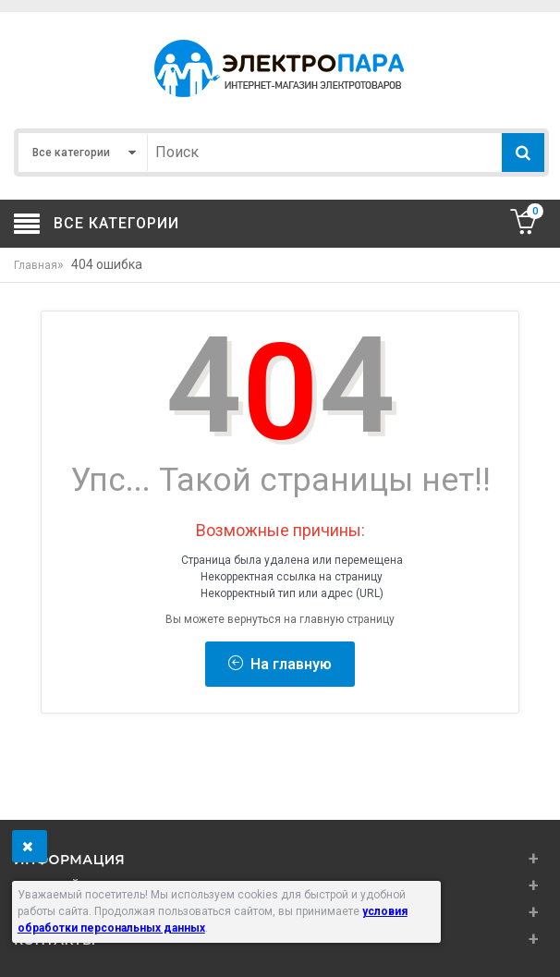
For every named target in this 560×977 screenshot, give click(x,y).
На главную (280, 664)
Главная (36, 265)
